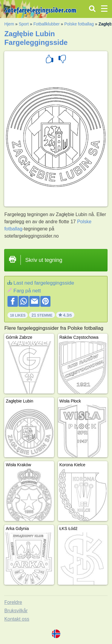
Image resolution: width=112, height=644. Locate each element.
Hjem (9, 24)
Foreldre (13, 602)
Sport (24, 24)
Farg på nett (27, 291)
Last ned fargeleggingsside (44, 283)
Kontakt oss (17, 619)
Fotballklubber (47, 24)
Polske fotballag (79, 24)
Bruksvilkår (16, 611)
